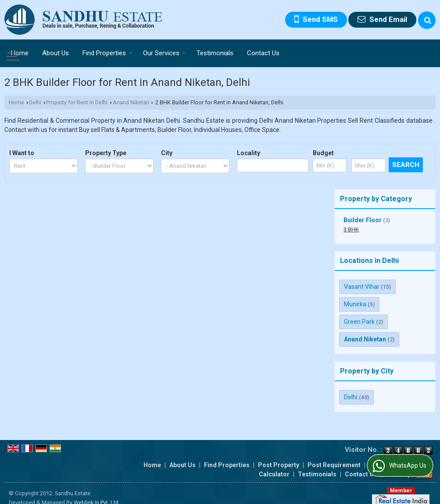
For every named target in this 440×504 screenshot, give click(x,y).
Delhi (35, 102)
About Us (55, 53)
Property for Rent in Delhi (77, 102)
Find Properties (107, 53)
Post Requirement (334, 456)
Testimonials (215, 53)
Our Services (165, 53)
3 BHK (351, 229)
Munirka (355, 304)
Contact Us (263, 53)
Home (20, 53)
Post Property (279, 456)
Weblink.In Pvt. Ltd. (97, 493)
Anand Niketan (131, 102)
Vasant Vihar (362, 287)
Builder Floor (363, 220)
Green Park (359, 322)
